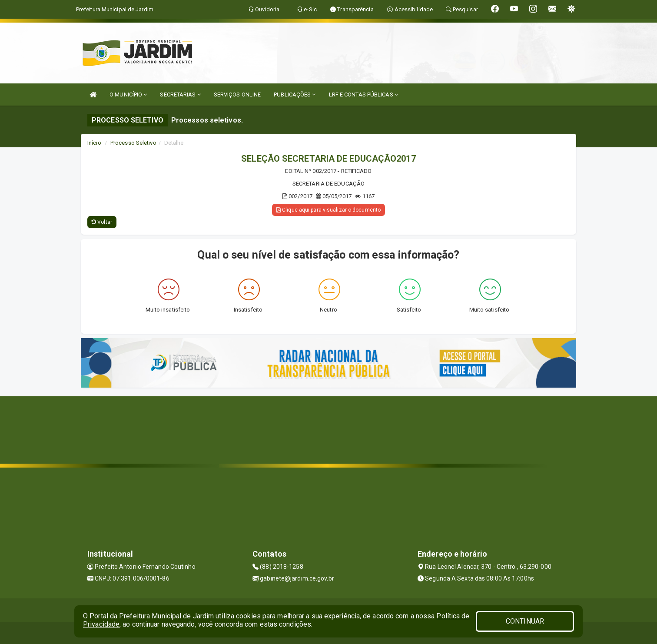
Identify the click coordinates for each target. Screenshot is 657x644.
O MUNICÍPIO (128, 95)
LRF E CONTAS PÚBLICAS (363, 95)
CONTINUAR (525, 621)
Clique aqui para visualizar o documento (328, 210)
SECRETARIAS (180, 95)
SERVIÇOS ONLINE (237, 95)
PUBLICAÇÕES (295, 95)
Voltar (102, 222)
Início (94, 143)
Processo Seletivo (133, 143)
